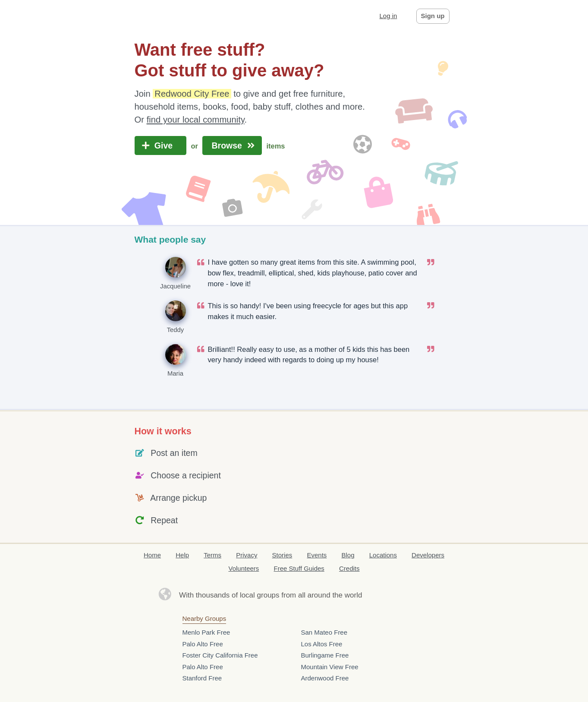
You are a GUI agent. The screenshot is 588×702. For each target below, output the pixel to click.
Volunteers (244, 568)
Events (317, 555)
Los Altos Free (322, 644)
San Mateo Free (324, 632)
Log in (388, 16)
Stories (282, 555)
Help (182, 555)
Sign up (433, 16)
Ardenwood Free (325, 678)
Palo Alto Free (203, 644)
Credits (349, 568)
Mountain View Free (330, 667)
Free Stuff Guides (299, 568)
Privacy (247, 555)
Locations (383, 555)
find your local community (196, 120)
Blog (348, 555)
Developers (428, 555)
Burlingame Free (325, 655)
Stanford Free (202, 678)
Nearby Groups (204, 618)
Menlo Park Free (206, 632)
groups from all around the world (310, 595)
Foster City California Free (220, 655)
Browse (232, 145)
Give (161, 145)
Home (152, 555)
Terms (212, 555)
